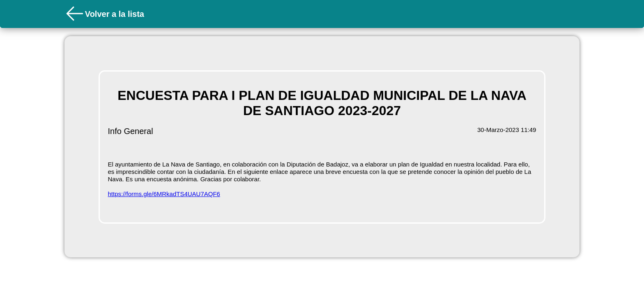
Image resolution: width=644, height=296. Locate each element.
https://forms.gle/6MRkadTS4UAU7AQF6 (164, 194)
